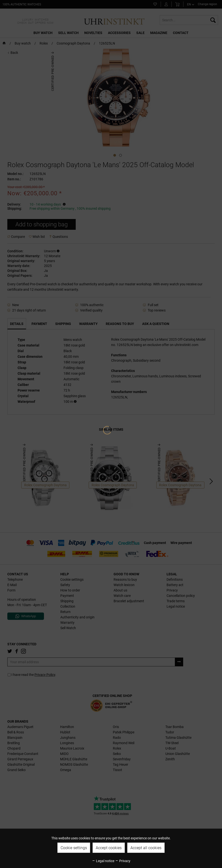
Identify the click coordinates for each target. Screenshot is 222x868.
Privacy (123, 861)
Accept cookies (109, 848)
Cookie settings (74, 848)
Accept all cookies (146, 848)
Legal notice (103, 861)
